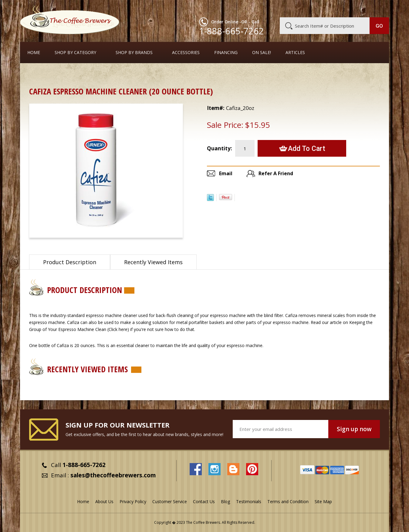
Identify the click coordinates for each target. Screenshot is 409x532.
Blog (337, 8)
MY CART (377, 8)
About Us (278, 8)
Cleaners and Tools (69, 74)
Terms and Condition (288, 501)
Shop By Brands (134, 53)
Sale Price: (225, 125)
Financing (226, 53)
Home (34, 53)
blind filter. (274, 315)
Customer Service (310, 8)
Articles (295, 53)
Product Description (70, 262)
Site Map (323, 501)
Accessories (186, 53)
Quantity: (220, 148)
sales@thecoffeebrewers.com (113, 475)
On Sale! (262, 53)
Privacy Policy (133, 501)
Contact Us (204, 501)
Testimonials (249, 501)
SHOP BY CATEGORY (75, 53)
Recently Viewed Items (153, 262)
